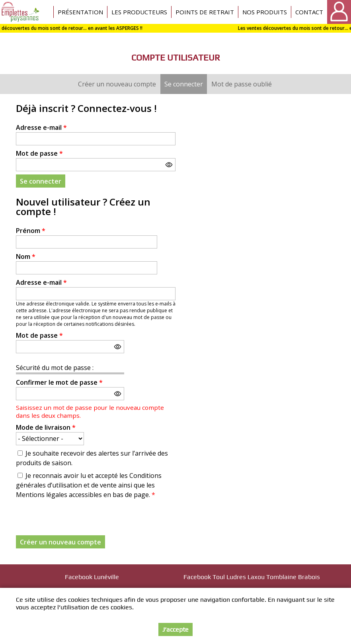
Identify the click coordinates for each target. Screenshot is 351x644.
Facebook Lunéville (92, 577)
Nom (26, 256)
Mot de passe (39, 153)
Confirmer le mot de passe (59, 382)
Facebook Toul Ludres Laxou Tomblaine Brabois (252, 577)
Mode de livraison (46, 427)
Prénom (31, 231)
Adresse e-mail (41, 127)
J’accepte (175, 629)
